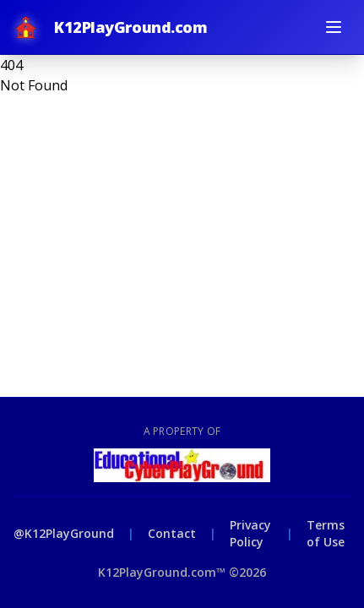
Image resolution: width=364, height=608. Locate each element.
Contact (172, 533)
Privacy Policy (250, 533)
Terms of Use (326, 533)
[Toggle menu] (334, 27)
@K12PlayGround (64, 533)
